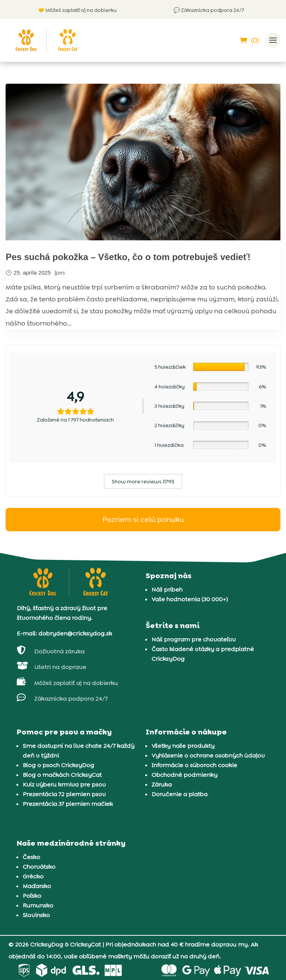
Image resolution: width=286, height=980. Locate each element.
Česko (31, 857)
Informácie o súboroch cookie (194, 765)
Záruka (162, 784)
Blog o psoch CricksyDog (58, 765)
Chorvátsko (39, 866)
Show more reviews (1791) (143, 481)
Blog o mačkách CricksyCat (62, 774)
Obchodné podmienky (185, 774)
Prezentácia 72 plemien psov (64, 794)
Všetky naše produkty (183, 745)
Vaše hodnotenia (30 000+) (190, 599)
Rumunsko (38, 905)
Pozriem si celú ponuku (143, 519)
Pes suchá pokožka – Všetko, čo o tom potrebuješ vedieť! (128, 257)
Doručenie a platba (179, 794)
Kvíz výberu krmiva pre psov (64, 784)
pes (60, 272)
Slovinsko (36, 915)
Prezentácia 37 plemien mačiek (68, 803)
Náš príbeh (167, 589)
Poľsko (32, 895)
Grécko (33, 876)
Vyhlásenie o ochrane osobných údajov (208, 755)
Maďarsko (37, 886)
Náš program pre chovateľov (194, 639)
